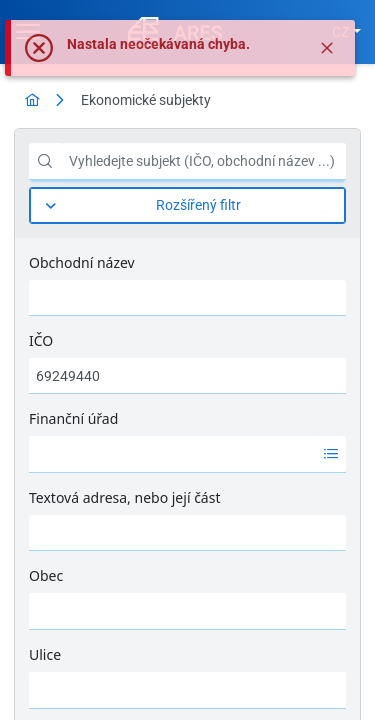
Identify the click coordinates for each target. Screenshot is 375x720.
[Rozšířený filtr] (187, 205)
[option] (172, 454)
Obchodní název (82, 262)
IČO (41, 340)
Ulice (45, 654)
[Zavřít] (327, 48)
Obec (46, 575)
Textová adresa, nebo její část (124, 497)
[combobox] (172, 454)
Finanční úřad (73, 418)
